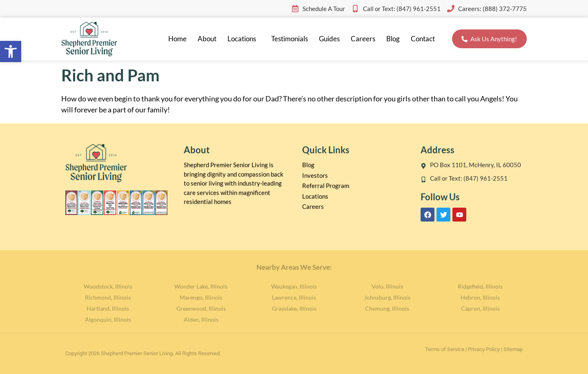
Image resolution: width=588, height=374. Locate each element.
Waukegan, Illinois (294, 286)
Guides (329, 39)
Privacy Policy (484, 349)
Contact (423, 39)
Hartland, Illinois (108, 308)
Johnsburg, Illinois (387, 297)
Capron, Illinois (480, 308)
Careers (363, 39)
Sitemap (513, 349)
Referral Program (326, 186)
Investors (315, 175)
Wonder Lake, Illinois (201, 286)
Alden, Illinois (201, 319)
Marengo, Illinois (201, 297)
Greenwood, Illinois (201, 308)
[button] (11, 52)
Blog (393, 39)
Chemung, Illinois (387, 308)
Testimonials (290, 39)
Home (177, 39)
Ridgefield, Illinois (480, 286)
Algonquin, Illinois (108, 319)
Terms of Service (445, 349)
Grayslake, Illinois (294, 308)
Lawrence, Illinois (294, 297)
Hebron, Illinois (480, 297)
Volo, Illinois (387, 286)
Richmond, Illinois (108, 297)
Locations (244, 39)
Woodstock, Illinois (108, 286)
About (207, 39)
